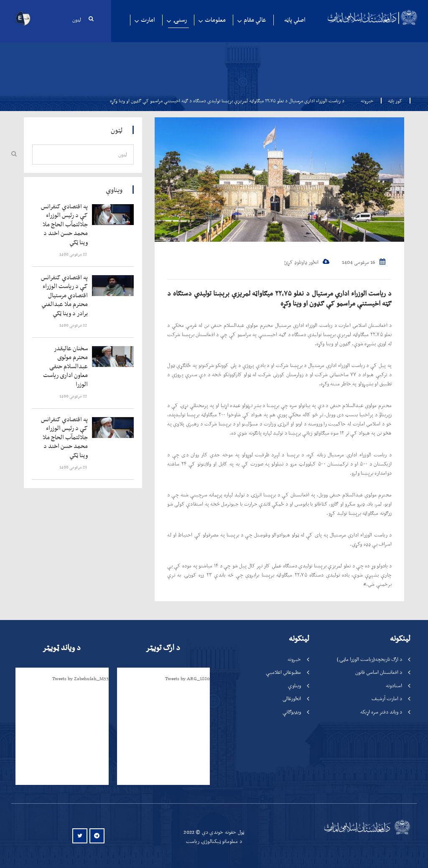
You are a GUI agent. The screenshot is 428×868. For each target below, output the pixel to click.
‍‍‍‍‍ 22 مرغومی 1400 (74, 254)
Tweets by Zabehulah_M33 (80, 678)
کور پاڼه (392, 101)
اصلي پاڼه (295, 20)
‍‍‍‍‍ (65, 225)
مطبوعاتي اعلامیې (283, 672)
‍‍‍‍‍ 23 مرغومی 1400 (74, 467)
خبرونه (367, 101)
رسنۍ (180, 20)
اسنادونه (394, 685)
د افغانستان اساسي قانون (379, 672)
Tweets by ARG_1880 (187, 678)
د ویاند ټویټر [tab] (61, 647)
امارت (148, 20)
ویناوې (294, 685)
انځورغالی (292, 698)
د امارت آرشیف (387, 698)
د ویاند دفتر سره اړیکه (381, 712)
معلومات (215, 20)
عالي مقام (255, 20)
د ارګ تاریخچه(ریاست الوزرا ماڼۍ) (369, 659)
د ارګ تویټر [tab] (163, 647)
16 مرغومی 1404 (364, 262)
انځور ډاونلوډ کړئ (307, 262)
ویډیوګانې (292, 712)
